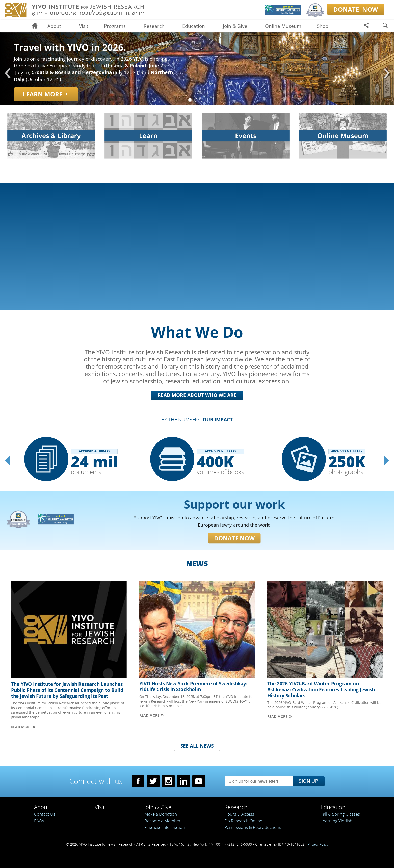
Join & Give (235, 26)
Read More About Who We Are (197, 395)
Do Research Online (243, 821)
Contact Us (45, 814)
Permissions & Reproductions (253, 827)
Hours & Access (239, 814)
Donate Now (203, 538)
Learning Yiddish (336, 821)
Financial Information (165, 827)
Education (194, 26)
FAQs (39, 821)
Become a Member (163, 821)
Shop (323, 26)
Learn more (43, 94)
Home (37, 26)
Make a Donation (161, 814)
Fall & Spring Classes (340, 814)
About (54, 26)
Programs (115, 26)
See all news (197, 750)
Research (154, 26)
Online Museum (283, 26)
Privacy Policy (318, 844)
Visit (84, 26)
